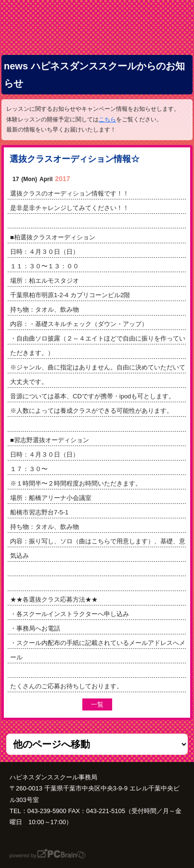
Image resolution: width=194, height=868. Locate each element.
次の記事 (64, 704)
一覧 (97, 704)
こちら (107, 119)
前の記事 (130, 704)
